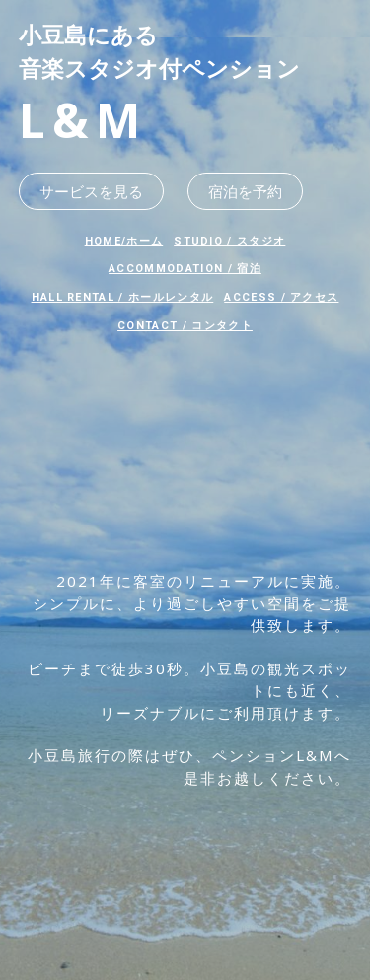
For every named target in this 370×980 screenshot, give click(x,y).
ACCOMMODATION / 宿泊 (185, 269)
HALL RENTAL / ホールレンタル (123, 297)
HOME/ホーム (124, 241)
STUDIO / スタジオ (229, 241)
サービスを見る (91, 191)
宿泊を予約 (245, 191)
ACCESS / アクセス (281, 297)
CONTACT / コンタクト (185, 326)
